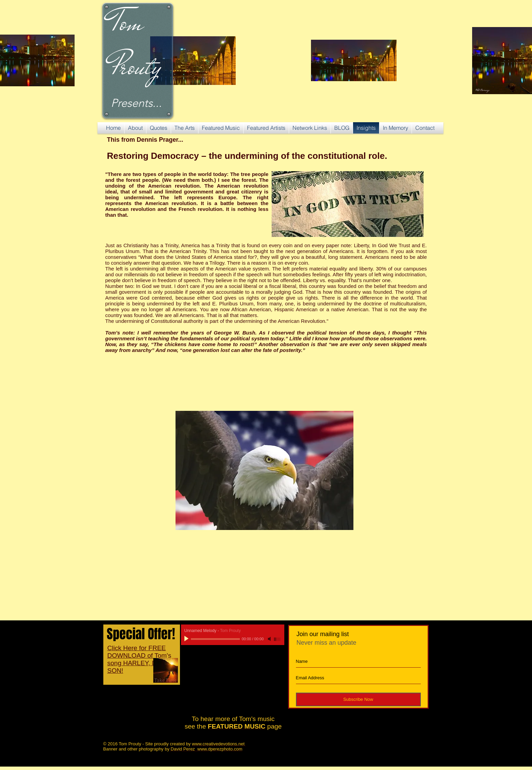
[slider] (277, 639)
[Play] (187, 639)
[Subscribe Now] (358, 699)
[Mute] (270, 639)
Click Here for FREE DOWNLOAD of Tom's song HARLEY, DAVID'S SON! (142, 659)
